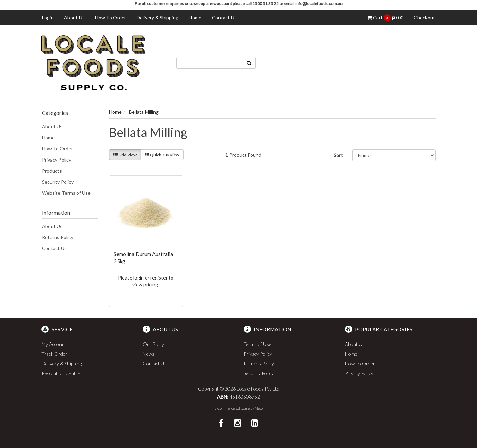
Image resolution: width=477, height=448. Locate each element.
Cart (385, 18)
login (139, 278)
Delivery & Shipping (157, 17)
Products (52, 171)
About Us (74, 17)
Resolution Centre (61, 373)
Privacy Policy (57, 160)
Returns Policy (58, 237)
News (149, 354)
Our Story (153, 344)
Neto (259, 408)
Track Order (54, 354)
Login (48, 17)
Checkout (424, 17)
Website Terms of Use (66, 193)
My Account (54, 344)
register (159, 278)
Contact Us (224, 17)
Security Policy (58, 182)
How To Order (111, 17)
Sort (338, 155)
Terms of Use (258, 344)
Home (195, 17)
